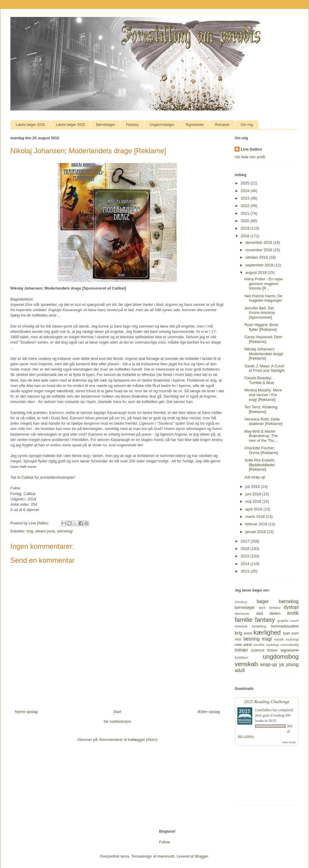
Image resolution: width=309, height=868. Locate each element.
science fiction (264, 650)
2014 (246, 564)
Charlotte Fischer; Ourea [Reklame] (261, 450)
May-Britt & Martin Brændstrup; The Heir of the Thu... (261, 436)
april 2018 (254, 509)
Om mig (247, 125)
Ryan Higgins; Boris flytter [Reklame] (261, 327)
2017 (246, 541)
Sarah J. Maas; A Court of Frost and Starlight (264, 368)
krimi (248, 633)
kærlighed (267, 632)
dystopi (291, 607)
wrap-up (269, 664)
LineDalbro (263, 710)
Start (117, 712)
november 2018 (259, 250)
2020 (246, 221)
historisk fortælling (250, 626)
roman (241, 650)
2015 (246, 556)
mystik (279, 639)
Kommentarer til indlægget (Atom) (129, 740)
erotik (293, 613)
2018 (246, 236)
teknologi (65, 531)
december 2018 (259, 242)
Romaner (222, 125)
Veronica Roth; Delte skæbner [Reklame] (263, 422)
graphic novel (288, 620)
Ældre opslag (208, 712)
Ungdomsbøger (162, 125)
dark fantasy (270, 607)
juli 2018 (253, 487)
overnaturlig (290, 645)
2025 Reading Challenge (267, 702)
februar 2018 (257, 524)
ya (281, 664)
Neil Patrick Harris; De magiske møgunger (263, 298)
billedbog (241, 602)
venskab (246, 664)
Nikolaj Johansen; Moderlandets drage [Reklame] (264, 354)
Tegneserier (195, 125)
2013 (246, 571)
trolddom (241, 657)
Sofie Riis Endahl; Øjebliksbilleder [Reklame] (260, 465)
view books (289, 742)
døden (275, 613)
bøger (263, 601)
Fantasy (132, 125)
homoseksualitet (285, 626)
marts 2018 (256, 517)
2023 (246, 198)
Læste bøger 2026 (30, 125)
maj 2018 (254, 501)
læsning (252, 639)
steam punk (45, 531)
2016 (246, 549)
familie (244, 620)
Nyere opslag (26, 712)
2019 (246, 228)
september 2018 (260, 265)
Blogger (201, 856)
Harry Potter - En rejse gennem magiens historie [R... (263, 284)
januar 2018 (256, 532)
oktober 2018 (257, 257)
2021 (246, 213)
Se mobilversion (118, 721)
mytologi (292, 639)
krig (30, 531)
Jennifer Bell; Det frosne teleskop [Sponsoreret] (260, 313)
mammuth (166, 856)
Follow (165, 842)
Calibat (27, 477)
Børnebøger (105, 125)
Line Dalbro (251, 149)
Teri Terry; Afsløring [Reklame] (261, 409)
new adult (243, 645)
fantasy (265, 620)
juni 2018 (254, 494)
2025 (246, 183)
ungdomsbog (281, 656)
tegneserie (290, 650)
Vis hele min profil (250, 157)
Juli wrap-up (255, 477)
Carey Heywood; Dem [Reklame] (263, 339)
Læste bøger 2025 (70, 125)
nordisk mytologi (266, 645)
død (259, 613)
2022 (246, 206)
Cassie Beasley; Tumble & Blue (259, 380)
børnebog (289, 601)
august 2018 (257, 272)
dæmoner (242, 613)
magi (267, 639)
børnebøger (245, 607)
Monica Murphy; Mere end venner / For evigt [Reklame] (263, 395)
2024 (246, 191)
